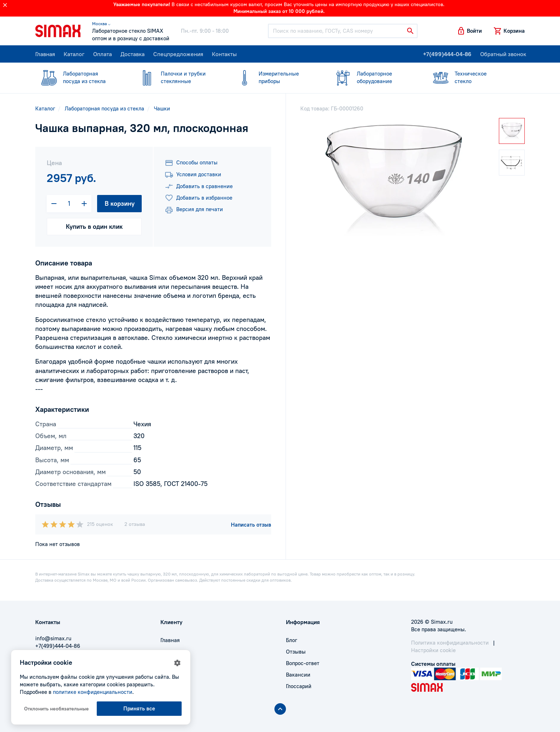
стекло (472, 77)
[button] (469, 31)
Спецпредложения (178, 54)
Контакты (224, 54)
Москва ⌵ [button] (101, 24)
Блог (292, 640)
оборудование (374, 77)
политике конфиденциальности (93, 692)
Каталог (74, 54)
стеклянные (178, 77)
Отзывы (296, 652)
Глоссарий (299, 686)
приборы (276, 77)
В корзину (120, 203)
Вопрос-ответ (303, 663)
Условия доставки (193, 175)
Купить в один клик (94, 226)
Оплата (103, 54)
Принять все (139, 708)
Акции (168, 686)
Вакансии (298, 675)
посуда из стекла (80, 77)
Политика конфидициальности (450, 643)
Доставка (133, 54)
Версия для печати (194, 210)
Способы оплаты (191, 163)
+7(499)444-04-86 (447, 54)
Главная (45, 54)
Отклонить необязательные (56, 709)
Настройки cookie (433, 650)
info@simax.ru (53, 638)
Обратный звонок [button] (503, 54)
